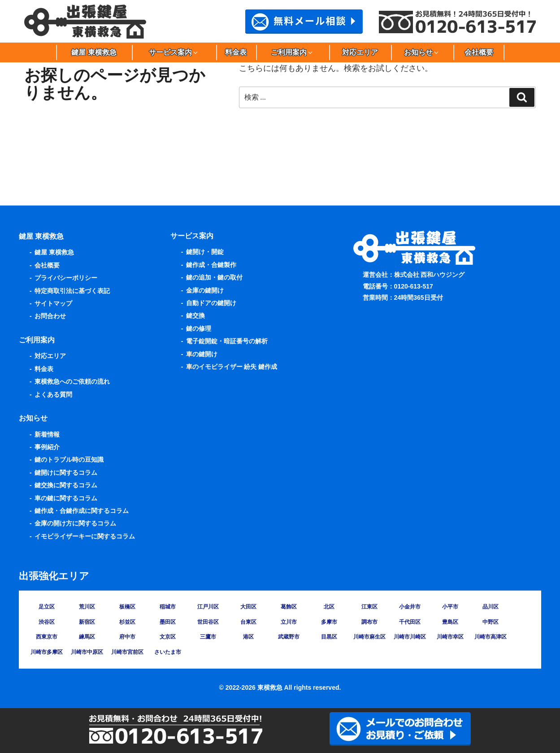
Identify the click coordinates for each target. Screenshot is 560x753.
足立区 (47, 607)
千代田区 (410, 622)
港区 (248, 637)
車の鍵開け (202, 354)
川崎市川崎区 (410, 637)
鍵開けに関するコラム (66, 473)
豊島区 (450, 622)
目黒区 (329, 637)
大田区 (248, 607)
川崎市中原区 (87, 652)
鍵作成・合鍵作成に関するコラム (82, 511)
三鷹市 (208, 637)
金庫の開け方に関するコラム (75, 523)
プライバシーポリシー (66, 278)
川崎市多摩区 (47, 652)
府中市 (127, 637)
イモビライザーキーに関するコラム (85, 536)
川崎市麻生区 (369, 637)
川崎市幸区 (450, 637)
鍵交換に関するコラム (66, 485)
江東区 (369, 607)
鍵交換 (195, 315)
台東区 (248, 622)
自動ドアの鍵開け (211, 303)
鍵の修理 (199, 328)
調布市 (369, 622)
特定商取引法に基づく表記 (72, 291)
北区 (329, 607)
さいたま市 (168, 652)
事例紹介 (47, 447)
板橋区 (127, 607)
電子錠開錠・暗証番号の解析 (227, 341)
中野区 (491, 622)
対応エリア (360, 52)
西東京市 (47, 637)
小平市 (450, 607)
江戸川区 (208, 607)
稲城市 (168, 607)
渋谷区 (47, 622)
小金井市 (410, 607)
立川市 (289, 622)
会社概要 (479, 52)
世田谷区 (208, 622)
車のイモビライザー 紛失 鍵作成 (232, 367)
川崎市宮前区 (127, 652)
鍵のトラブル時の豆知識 (69, 460)
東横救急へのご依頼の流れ (72, 381)
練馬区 (87, 637)
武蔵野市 (289, 637)
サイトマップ (53, 303)
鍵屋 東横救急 (94, 52)
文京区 (168, 637)
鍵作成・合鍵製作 (211, 265)
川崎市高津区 (491, 637)
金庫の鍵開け (205, 290)
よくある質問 (53, 394)
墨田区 (168, 622)
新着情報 (47, 434)
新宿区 (87, 622)
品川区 (491, 607)
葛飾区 (289, 607)
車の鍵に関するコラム (66, 498)
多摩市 (329, 622)
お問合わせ (50, 316)
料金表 (236, 52)
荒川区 (87, 607)
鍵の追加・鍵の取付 (214, 277)
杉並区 (127, 622)
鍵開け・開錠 (205, 252)
